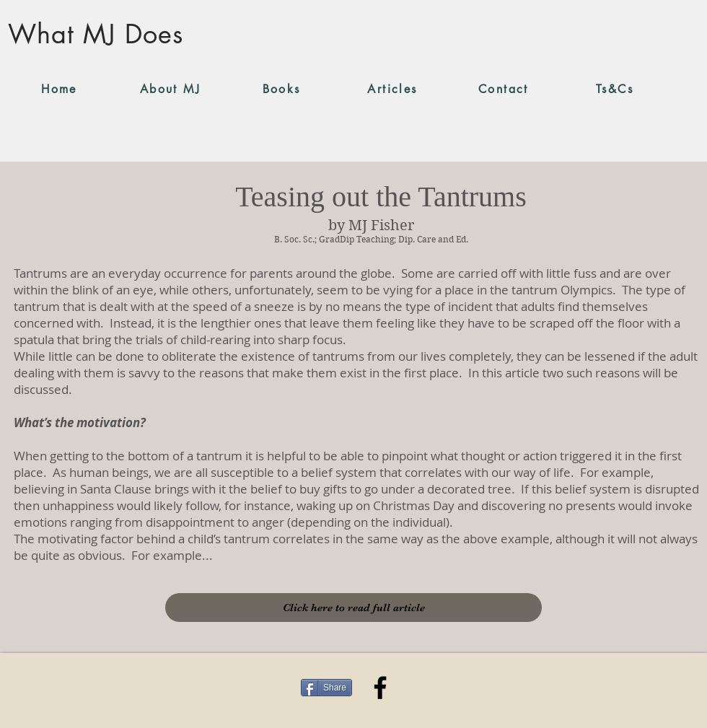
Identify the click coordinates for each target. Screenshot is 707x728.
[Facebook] (380, 688)
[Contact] (504, 89)
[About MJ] (170, 89)
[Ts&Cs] (615, 89)
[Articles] (392, 89)
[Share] (326, 688)
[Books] (281, 89)
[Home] (59, 89)
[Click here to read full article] (353, 608)
